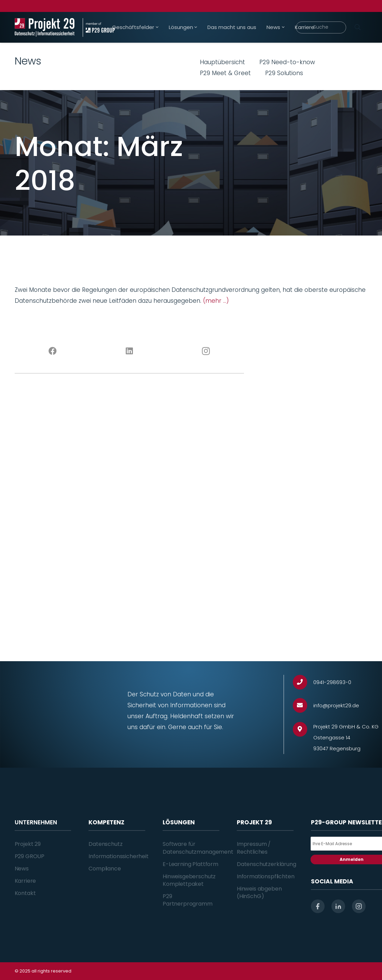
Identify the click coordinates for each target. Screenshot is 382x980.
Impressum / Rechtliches (254, 848)
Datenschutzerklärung (267, 864)
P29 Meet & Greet (225, 73)
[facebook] (318, 906)
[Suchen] (358, 27)
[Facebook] (53, 351)
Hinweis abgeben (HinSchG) (259, 892)
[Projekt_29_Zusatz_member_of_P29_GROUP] (99, 27)
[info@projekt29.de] (303, 705)
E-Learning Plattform (190, 864)
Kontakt (25, 893)
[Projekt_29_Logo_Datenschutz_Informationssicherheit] (45, 27)
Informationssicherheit (118, 856)
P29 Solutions (284, 73)
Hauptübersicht (222, 62)
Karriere (25, 881)
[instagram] (359, 906)
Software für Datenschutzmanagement (198, 848)
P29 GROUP (30, 856)
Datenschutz (105, 844)
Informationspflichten (266, 876)
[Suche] (321, 27)
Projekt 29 (28, 844)
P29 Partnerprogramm (188, 900)
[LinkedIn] (129, 351)
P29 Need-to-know (287, 62)
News (22, 869)
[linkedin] (338, 906)
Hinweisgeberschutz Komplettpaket (189, 880)
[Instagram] (206, 351)
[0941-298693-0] (303, 682)
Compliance (105, 869)
